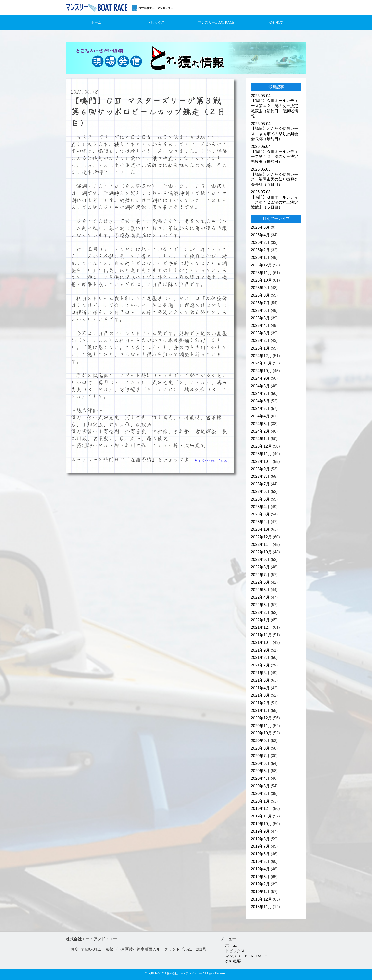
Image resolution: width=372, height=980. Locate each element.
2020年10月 (261, 733)
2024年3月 (260, 424)
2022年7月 (260, 575)
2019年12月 (261, 809)
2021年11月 (261, 635)
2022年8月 (260, 567)
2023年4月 (260, 507)
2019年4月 (260, 869)
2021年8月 (260, 658)
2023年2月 (260, 522)
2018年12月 (261, 899)
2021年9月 (260, 650)
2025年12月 (261, 265)
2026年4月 (260, 235)
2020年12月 (261, 718)
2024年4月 (260, 416)
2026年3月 (260, 243)
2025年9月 (260, 288)
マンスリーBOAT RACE (216, 22)
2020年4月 (260, 778)
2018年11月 (261, 907)
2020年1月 (260, 801)
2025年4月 (260, 325)
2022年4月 (260, 597)
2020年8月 (260, 748)
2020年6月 (260, 763)
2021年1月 (260, 710)
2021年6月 (260, 673)
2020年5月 (260, 771)
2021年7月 (260, 665)
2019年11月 (261, 816)
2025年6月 (260, 310)
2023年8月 (260, 476)
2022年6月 (260, 582)
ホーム (96, 22)
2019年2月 (260, 884)
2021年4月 (260, 688)
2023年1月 (260, 529)
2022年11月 (261, 545)
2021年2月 (260, 703)
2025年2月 (260, 341)
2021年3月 (260, 695)
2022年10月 (261, 552)
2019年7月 (260, 846)
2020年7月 (260, 756)
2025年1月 (260, 348)
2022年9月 (260, 559)
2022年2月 (260, 612)
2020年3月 (260, 786)
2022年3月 (260, 605)
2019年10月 (261, 824)
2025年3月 (260, 333)
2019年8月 (260, 839)
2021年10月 (261, 643)
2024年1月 (260, 439)
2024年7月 (260, 394)
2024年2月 (260, 431)
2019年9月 (260, 831)
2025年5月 (260, 318)
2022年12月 (261, 537)
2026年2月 (260, 250)
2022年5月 (260, 590)
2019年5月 (260, 861)
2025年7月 (260, 303)
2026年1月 (260, 258)
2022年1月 (260, 620)
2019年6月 (260, 854)
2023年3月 (260, 514)
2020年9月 (260, 741)
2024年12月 (261, 356)
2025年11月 (261, 273)
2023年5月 (260, 499)
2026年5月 (260, 227)
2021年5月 (260, 680)
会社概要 (276, 22)
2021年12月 (261, 627)
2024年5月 (260, 408)
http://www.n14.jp (211, 460)
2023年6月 (260, 492)
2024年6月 (260, 401)
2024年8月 (260, 386)
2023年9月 (260, 469)
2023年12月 (261, 446)
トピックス (156, 22)
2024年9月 (260, 378)
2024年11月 (261, 363)
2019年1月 (260, 892)
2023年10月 (261, 461)
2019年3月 (260, 877)
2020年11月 (261, 726)
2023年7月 (260, 484)
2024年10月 (261, 371)
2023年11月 (261, 454)
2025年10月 (261, 280)
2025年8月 (260, 295)
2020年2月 (260, 794)
